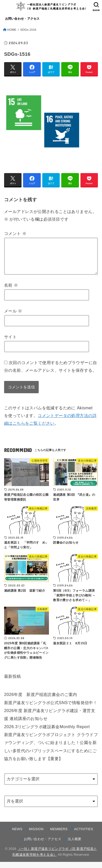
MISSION (36, 835)
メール (13, 317)
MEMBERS (59, 835)
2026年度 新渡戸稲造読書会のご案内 (40, 701)
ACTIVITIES (84, 835)
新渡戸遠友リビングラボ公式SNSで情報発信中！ (51, 709)
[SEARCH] (96, 7)
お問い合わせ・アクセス (22, 19)
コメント (15, 233)
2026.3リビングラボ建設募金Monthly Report (47, 733)
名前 (11, 291)
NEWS (17, 835)
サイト (10, 343)
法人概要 (74, 845)
